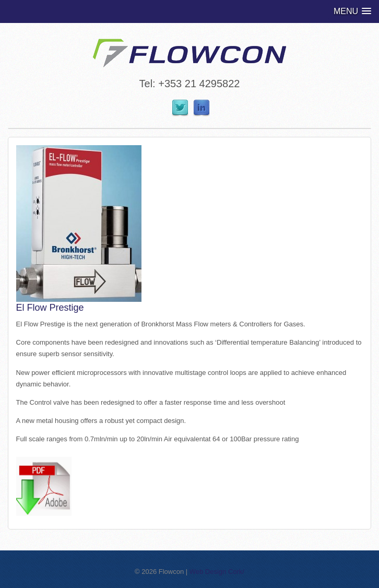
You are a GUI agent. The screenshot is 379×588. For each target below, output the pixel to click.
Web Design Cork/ (217, 572)
